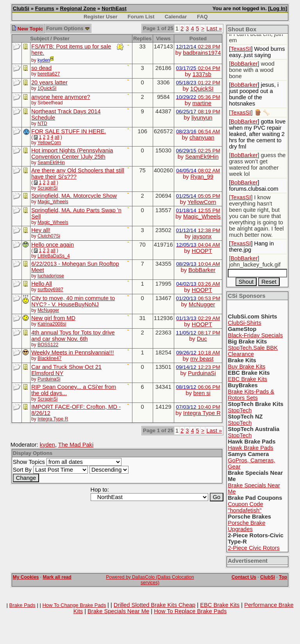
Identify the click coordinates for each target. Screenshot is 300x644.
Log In (278, 8)
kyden (47, 445)
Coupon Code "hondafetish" (245, 507)
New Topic (28, 29)
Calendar (176, 17)
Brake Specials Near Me (118, 611)
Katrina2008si (52, 324)
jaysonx (202, 236)
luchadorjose (51, 276)
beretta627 (49, 74)
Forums (45, 8)
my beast (202, 359)
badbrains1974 (202, 53)
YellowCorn (49, 143)
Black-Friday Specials (255, 335)
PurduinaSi (49, 379)
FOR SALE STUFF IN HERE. (69, 131)
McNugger (48, 310)
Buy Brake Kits (246, 367)
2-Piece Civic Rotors (254, 548)
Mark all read (57, 577)
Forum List (141, 17)
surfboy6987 (50, 290)
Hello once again (53, 245)
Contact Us (244, 577)
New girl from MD (53, 318)
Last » (214, 29)
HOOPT (202, 251)
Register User (101, 17)
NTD (42, 123)
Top (283, 577)
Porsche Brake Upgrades (246, 526)
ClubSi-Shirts (245, 323)
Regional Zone (78, 8)
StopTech (240, 410)
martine (202, 103)
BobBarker (202, 270)
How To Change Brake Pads (74, 605)
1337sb (202, 74)
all (57, 137)
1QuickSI (47, 88)
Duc (202, 339)
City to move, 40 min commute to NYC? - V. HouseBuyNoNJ (73, 301)
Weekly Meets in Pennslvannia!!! (73, 352)
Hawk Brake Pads (250, 448)
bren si (202, 393)
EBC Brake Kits (247, 379)
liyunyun (202, 118)
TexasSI (241, 49)
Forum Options (68, 28)
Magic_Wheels (53, 202)
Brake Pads (22, 605)
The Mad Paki (76, 445)
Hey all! (41, 230)
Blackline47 (49, 358)
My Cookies (26, 577)
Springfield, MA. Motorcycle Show (74, 196)
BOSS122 (48, 345)
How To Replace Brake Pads (190, 611)
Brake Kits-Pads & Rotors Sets (251, 395)
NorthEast (114, 8)
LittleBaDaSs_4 (54, 256)
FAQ (202, 17)
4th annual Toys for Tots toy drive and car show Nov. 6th (73, 336)
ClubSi (21, 8)
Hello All (42, 284)
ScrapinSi (47, 188)
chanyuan (202, 138)
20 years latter (49, 82)
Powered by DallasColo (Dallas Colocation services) (150, 580)
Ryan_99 (202, 177)
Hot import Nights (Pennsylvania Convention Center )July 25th (72, 154)
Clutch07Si (49, 236)
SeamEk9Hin (51, 163)
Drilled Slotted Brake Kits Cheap (154, 605)
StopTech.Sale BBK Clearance (253, 351)
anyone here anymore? (61, 97)
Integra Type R (53, 419)
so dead (41, 68)
